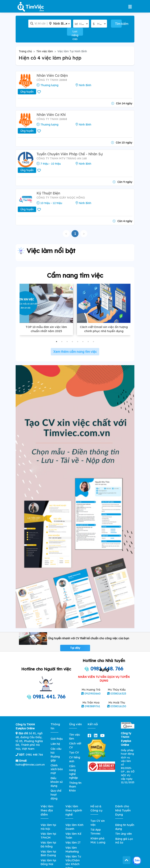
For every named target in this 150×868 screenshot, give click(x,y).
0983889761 (92, 706)
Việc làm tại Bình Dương (48, 854)
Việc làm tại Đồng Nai (48, 862)
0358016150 (118, 706)
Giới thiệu (57, 739)
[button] (57, 342)
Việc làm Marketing (72, 850)
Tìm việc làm (45, 51)
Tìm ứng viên (124, 834)
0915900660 (92, 694)
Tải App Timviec (96, 832)
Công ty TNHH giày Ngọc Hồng (61, 198)
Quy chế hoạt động (56, 794)
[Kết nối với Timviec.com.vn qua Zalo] (137, 861)
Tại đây (75, 648)
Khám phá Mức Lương (98, 840)
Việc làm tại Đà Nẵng (48, 845)
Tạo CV (74, 752)
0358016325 (118, 694)
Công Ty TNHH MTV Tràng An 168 (62, 158)
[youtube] (103, 736)
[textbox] (81, 24)
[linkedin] (96, 736)
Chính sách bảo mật (57, 769)
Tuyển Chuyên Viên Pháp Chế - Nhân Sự (70, 154)
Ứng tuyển (27, 92)
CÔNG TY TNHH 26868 (52, 80)
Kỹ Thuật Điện (48, 193)
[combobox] (59, 24)
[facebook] (90, 736)
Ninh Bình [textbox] (60, 24)
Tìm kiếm (118, 24)
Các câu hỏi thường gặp (56, 755)
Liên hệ (55, 744)
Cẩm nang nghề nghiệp (74, 772)
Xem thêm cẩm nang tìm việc (75, 352)
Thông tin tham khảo (75, 787)
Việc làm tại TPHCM (48, 836)
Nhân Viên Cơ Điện (52, 75)
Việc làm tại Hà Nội (48, 827)
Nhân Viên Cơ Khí (51, 115)
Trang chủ (25, 51)
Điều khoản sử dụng (57, 782)
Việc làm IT (73, 843)
